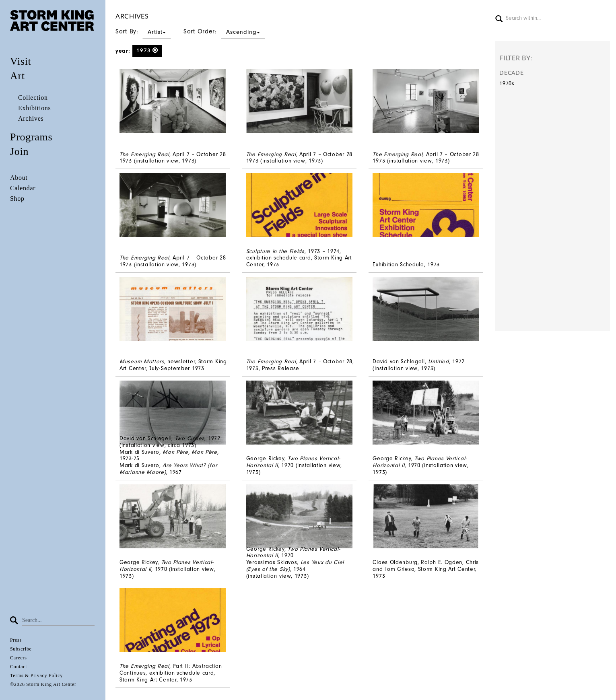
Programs (31, 137)
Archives (31, 118)
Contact (19, 667)
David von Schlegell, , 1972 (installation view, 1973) (419, 365)
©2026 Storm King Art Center (43, 684)
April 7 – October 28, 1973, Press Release (300, 365)
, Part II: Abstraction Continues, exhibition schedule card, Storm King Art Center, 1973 (171, 673)
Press (16, 640)
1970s (507, 83)
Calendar (23, 188)
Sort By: (143, 31)
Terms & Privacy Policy (36, 675)
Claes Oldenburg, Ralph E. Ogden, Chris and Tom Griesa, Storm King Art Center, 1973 (426, 569)
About (19, 178)
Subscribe (21, 649)
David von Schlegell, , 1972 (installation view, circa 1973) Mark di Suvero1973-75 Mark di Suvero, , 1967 (170, 455)
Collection (33, 98)
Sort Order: (224, 31)
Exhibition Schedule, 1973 (406, 265)
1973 (147, 50)
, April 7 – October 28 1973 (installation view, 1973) (173, 158)
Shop (17, 199)
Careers (19, 658)
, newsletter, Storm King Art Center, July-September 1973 (173, 365)
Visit (21, 61)
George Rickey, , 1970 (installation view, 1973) (294, 465)
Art (18, 76)
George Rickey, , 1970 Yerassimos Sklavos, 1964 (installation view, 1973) (295, 562)
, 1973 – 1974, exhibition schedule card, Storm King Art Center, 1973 (299, 258)
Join (19, 151)
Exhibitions (34, 108)
